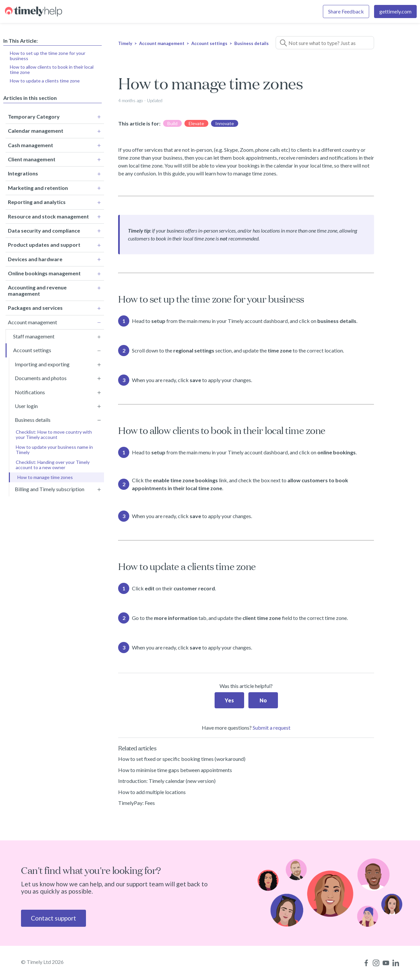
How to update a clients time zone (45, 81)
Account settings (209, 43)
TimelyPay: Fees (136, 803)
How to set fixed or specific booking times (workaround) (182, 759)
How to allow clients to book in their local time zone (52, 69)
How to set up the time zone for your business (48, 56)
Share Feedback (346, 11)
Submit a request (272, 728)
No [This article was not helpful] (263, 700)
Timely (125, 43)
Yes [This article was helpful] (229, 700)
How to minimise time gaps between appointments (175, 770)
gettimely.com (395, 11)
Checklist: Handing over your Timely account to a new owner (53, 462)
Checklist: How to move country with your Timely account (54, 432)
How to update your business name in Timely (54, 447)
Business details (252, 43)
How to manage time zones (45, 474)
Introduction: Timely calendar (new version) (167, 781)
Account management (162, 43)
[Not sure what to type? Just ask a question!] (325, 43)
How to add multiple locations (152, 792)
